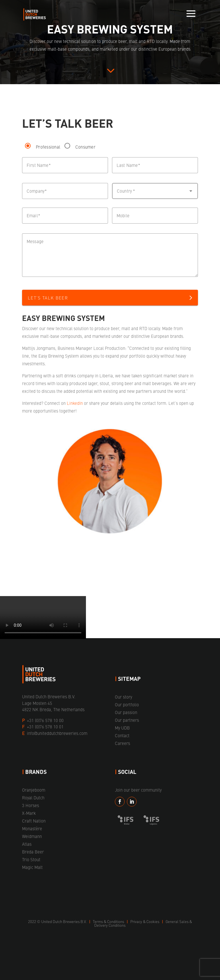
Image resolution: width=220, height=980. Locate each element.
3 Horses (31, 805)
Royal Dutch (33, 797)
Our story (123, 697)
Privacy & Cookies (145, 921)
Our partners (127, 720)
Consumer (85, 147)
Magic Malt (32, 867)
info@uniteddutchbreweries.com (57, 733)
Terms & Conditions (109, 921)
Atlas (27, 844)
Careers (122, 743)
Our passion (126, 712)
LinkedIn (75, 403)
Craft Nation (34, 821)
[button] (155, 191)
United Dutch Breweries (60, 921)
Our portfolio (127, 704)
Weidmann (32, 836)
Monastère (32, 828)
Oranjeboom (34, 790)
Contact (122, 735)
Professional (48, 147)
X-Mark (29, 813)
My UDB (122, 728)
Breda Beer (33, 852)
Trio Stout (31, 859)
